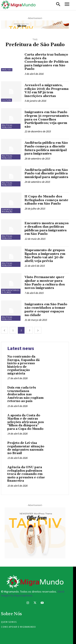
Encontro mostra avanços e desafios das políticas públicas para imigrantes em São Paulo (47, 229)
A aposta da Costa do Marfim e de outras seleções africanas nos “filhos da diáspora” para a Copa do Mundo (26, 422)
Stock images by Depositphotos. (33, 594)
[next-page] (38, 330)
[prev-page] (4, 330)
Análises (7, 70)
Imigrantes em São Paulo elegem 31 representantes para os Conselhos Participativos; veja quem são (47, 119)
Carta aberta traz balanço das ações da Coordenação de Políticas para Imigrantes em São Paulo (47, 62)
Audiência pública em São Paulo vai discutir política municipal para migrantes (46, 173)
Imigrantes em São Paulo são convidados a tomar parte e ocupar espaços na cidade (46, 310)
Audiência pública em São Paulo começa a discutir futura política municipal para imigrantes (46, 148)
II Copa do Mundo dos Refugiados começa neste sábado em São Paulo (46, 200)
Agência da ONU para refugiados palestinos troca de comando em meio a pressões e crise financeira (26, 474)
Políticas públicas (7, 126)
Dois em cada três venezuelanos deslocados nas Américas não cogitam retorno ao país (25, 394)
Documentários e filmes (11, 291)
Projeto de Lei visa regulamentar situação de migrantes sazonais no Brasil (26, 448)
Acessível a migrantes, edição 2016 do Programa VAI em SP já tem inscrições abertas (47, 91)
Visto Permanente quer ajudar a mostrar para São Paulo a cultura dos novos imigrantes (45, 282)
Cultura (6, 100)
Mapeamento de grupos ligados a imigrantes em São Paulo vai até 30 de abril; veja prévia (45, 256)
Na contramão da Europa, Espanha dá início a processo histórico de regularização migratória (23, 365)
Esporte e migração (7, 211)
